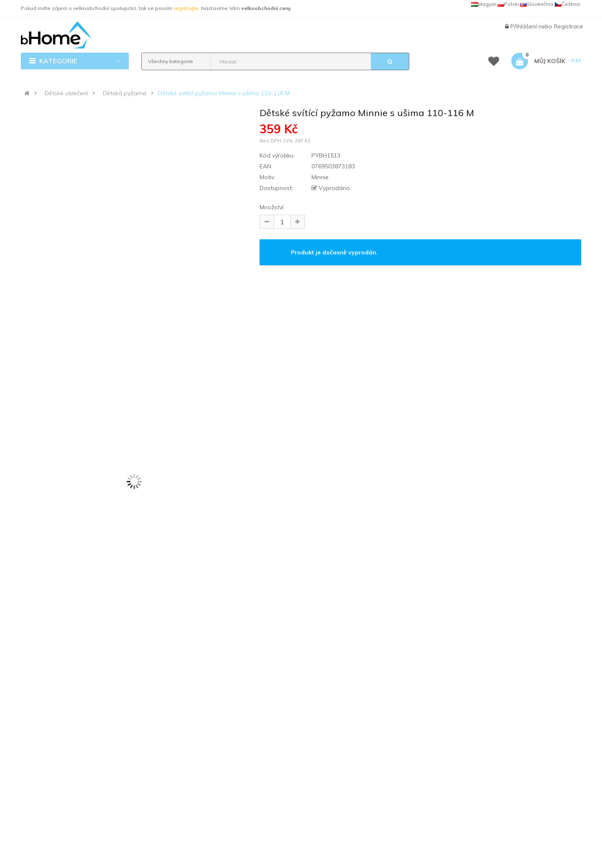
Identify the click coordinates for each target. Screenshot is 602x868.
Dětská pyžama (125, 93)
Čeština (567, 4)
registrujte (186, 8)
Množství (272, 207)
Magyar (484, 4)
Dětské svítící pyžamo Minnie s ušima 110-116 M (224, 93)
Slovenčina (537, 4)
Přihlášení (524, 26)
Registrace (569, 26)
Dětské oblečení (66, 93)
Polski (508, 4)
